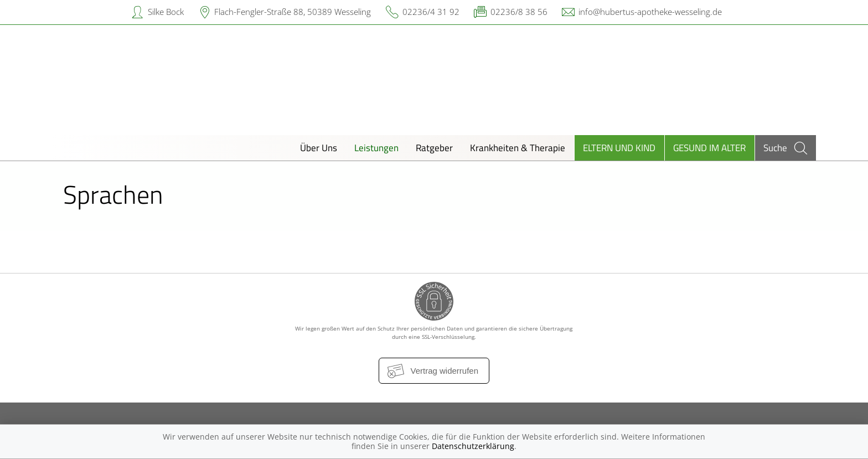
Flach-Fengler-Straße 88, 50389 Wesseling (293, 12)
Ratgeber (434, 148)
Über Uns (319, 148)
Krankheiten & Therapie (518, 148)
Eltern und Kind (619, 148)
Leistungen (376, 148)
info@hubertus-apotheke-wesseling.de (650, 12)
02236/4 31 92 (431, 12)
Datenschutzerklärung (473, 446)
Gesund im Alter (709, 148)
